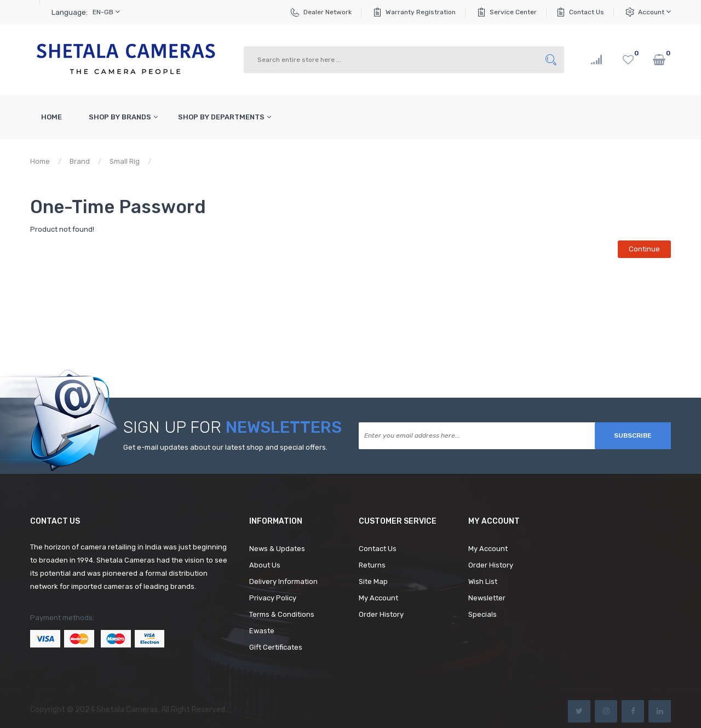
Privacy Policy (273, 598)
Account (654, 12)
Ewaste (262, 631)
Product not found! (192, 161)
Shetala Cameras (127, 710)
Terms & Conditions (282, 614)
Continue (644, 249)
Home (40, 161)
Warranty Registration (421, 12)
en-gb (106, 12)
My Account (378, 598)
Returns (372, 565)
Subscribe (633, 435)
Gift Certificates (276, 647)
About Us (265, 565)
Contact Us (587, 12)
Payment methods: (62, 618)
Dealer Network (327, 12)
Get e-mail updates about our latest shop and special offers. (225, 447)
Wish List (483, 581)
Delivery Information (283, 581)
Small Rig (125, 161)
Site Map (373, 581)
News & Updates (277, 549)
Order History (381, 614)
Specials (482, 614)
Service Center (513, 12)
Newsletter (487, 598)
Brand (80, 161)
